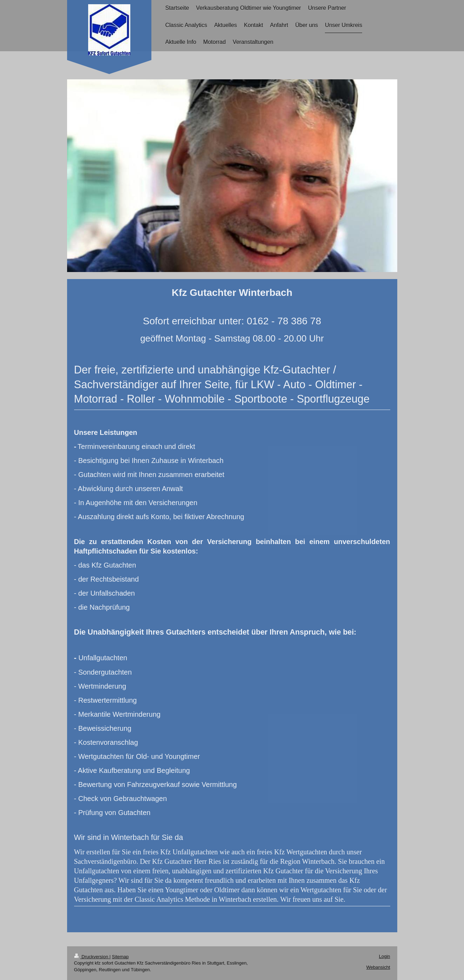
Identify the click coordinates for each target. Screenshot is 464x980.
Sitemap (120, 957)
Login (385, 956)
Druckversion (92, 957)
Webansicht (378, 967)
